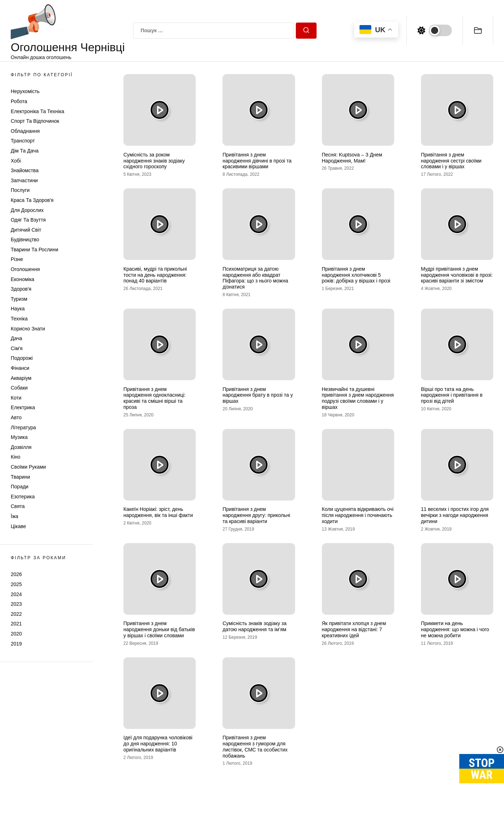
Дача (16, 338)
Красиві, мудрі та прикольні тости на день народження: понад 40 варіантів (155, 275)
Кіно (16, 457)
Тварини (20, 477)
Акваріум (21, 378)
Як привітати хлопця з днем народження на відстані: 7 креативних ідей (354, 629)
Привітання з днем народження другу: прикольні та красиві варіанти (256, 515)
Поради (19, 487)
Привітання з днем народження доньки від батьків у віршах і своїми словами (159, 629)
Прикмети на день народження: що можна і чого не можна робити (455, 629)
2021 (16, 624)
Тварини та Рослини (35, 250)
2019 (16, 644)
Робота (19, 101)
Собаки (19, 388)
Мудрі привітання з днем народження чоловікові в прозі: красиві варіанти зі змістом (457, 275)
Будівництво (25, 240)
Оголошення (25, 269)
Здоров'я (21, 289)
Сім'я (17, 348)
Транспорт (23, 141)
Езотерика (23, 497)
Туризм (19, 299)
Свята (18, 506)
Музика (19, 437)
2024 (16, 594)
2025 (16, 584)
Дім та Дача (25, 151)
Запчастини (24, 180)
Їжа (14, 516)
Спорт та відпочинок (35, 121)
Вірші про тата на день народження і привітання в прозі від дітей (452, 395)
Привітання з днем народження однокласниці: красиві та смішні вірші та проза (155, 398)
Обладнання (25, 131)
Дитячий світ (26, 230)
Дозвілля (21, 447)
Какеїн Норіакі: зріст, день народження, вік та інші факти (158, 512)
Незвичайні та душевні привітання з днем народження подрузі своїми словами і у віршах (358, 398)
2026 (16, 574)
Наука (18, 309)
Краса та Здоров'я (32, 200)
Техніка (19, 319)
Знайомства (25, 170)
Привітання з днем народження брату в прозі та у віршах (258, 395)
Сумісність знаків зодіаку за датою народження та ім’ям (255, 626)
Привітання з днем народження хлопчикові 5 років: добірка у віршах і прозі (356, 275)
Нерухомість (25, 91)
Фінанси (20, 368)
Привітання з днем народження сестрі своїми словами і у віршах (451, 161)
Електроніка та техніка (37, 111)
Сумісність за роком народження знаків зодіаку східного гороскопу (154, 161)
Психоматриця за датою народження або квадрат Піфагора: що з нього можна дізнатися (255, 278)
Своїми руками (28, 467)
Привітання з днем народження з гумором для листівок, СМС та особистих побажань (255, 746)
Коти (16, 398)
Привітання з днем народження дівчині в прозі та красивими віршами (257, 161)
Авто (16, 417)
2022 (16, 614)
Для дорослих (27, 210)
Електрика (23, 407)
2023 (16, 604)
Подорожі (22, 358)
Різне (17, 259)
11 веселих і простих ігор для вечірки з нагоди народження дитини (455, 515)
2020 (16, 634)
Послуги (20, 190)
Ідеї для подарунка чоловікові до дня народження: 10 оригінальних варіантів (158, 744)
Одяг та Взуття (28, 220)
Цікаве (18, 526)
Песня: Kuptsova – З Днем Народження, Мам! (352, 158)
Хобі (16, 161)
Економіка (23, 279)
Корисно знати (28, 329)
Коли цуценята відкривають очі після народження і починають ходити (358, 515)
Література (23, 427)
